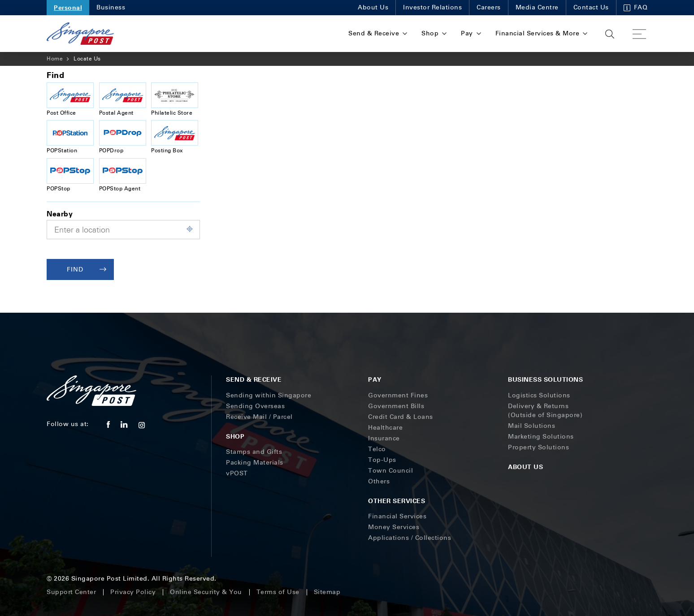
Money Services (394, 527)
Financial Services (397, 516)
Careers (489, 7)
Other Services (397, 501)
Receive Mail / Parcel (259, 417)
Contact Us (591, 7)
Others (379, 481)
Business (111, 7)
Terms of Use (278, 592)
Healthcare (385, 428)
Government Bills (396, 406)
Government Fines (398, 395)
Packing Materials (255, 463)
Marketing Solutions (541, 437)
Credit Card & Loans (401, 417)
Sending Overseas (255, 406)
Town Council (390, 471)
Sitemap (327, 592)
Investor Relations (432, 7)
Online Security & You (206, 592)
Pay (375, 379)
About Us (373, 7)
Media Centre (537, 7)
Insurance (384, 438)
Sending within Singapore (269, 395)
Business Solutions (545, 379)
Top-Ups (382, 460)
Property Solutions (538, 447)
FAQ (636, 7)
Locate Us (87, 59)
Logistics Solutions (539, 395)
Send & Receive (254, 379)
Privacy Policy (133, 592)
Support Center (71, 592)
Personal (68, 7)
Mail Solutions (531, 426)
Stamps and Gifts (254, 452)
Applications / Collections (410, 538)
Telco (377, 449)
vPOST (237, 473)
